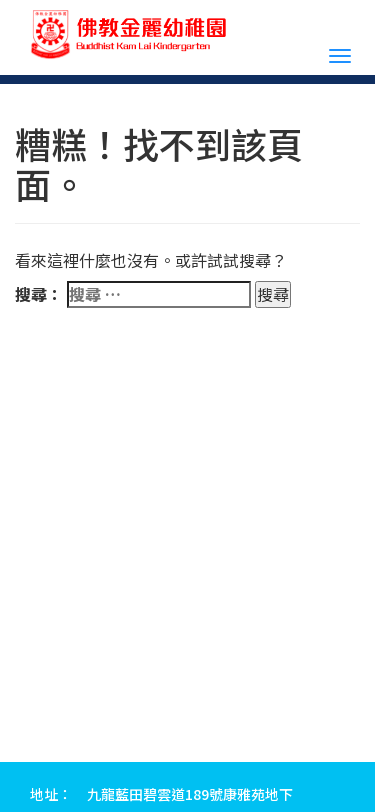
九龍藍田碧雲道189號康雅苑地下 (190, 794)
